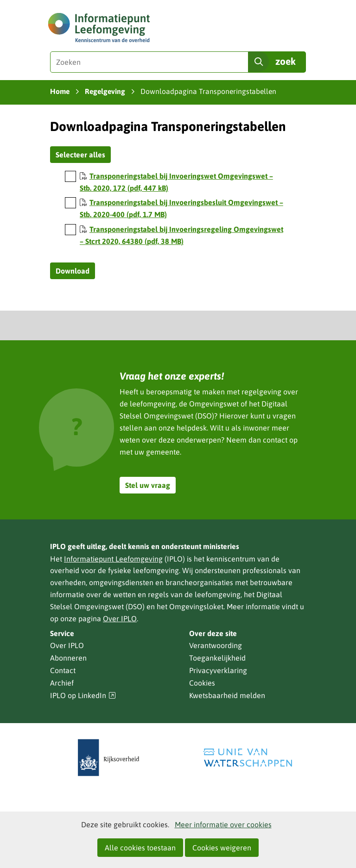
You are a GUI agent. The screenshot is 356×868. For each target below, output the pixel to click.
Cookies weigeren (222, 848)
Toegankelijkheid (217, 658)
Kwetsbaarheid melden (227, 695)
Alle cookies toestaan (140, 848)
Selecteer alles (80, 155)
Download (73, 271)
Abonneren (68, 658)
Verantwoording (216, 645)
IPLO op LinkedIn (83, 696)
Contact (63, 670)
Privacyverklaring (218, 670)
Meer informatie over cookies (223, 824)
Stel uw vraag (148, 485)
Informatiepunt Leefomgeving (113, 559)
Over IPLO (120, 618)
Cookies (202, 683)
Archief (62, 683)
